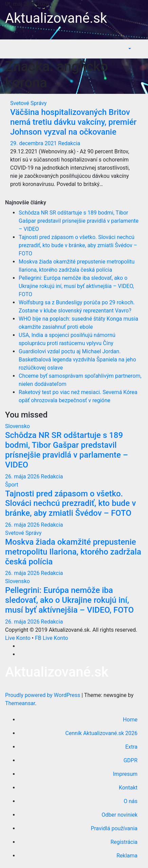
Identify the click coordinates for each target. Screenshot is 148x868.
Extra (131, 747)
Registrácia (124, 842)
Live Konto (18, 638)
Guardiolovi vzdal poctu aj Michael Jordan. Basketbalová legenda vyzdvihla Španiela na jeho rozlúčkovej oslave (77, 360)
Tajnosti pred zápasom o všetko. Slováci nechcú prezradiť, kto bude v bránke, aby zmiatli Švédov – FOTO (78, 245)
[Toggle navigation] (138, 49)
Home (130, 720)
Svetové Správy (28, 103)
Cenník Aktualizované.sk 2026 (101, 733)
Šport (12, 485)
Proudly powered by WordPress (43, 695)
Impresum (125, 774)
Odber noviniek (119, 815)
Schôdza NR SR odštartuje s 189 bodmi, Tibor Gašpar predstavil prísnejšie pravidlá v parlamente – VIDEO (79, 221)
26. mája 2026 (23, 476)
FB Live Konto (51, 638)
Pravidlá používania (114, 828)
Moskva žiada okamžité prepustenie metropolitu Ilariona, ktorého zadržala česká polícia (73, 552)
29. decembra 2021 (34, 143)
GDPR (131, 760)
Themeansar (20, 703)
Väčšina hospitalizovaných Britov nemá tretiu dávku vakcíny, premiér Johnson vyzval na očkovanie (73, 122)
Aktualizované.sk (56, 18)
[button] (129, 49)
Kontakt (128, 788)
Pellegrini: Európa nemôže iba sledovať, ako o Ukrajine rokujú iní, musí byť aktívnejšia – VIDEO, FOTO (76, 286)
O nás (131, 801)
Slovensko (17, 426)
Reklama (127, 856)
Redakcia (69, 143)
